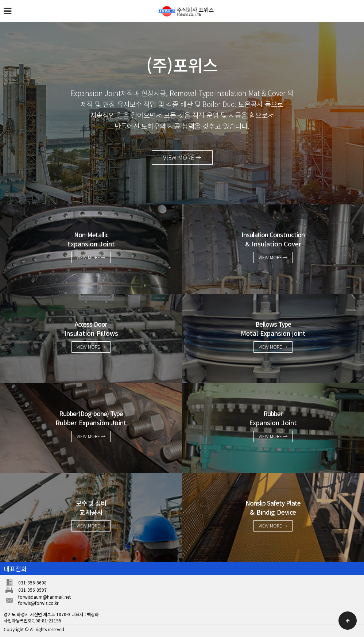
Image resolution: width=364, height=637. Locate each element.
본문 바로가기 (0, 0)
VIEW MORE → (182, 159)
